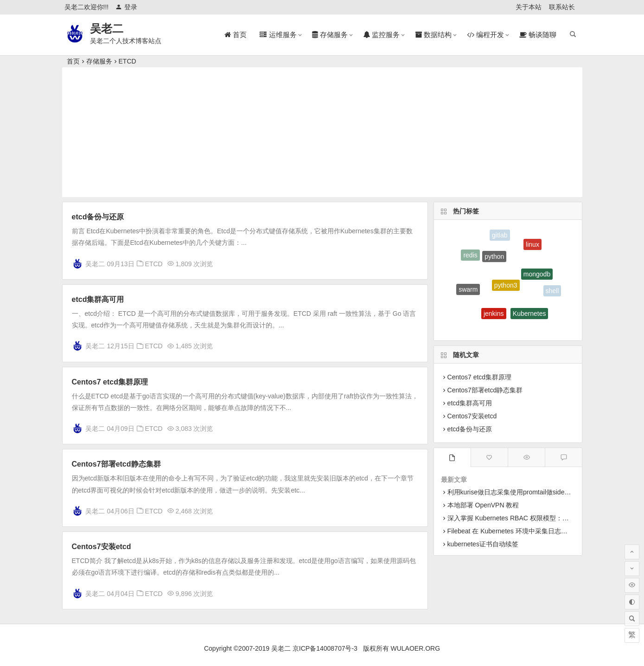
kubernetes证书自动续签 (483, 544)
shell (552, 291)
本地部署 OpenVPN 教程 (483, 505)
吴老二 (107, 29)
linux (532, 246)
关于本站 (529, 7)
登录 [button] (126, 7)
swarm (468, 290)
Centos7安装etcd (102, 547)
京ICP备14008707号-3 (325, 648)
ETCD (128, 61)
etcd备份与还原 (98, 217)
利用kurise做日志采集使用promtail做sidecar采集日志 (523, 492)
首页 (73, 61)
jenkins (494, 315)
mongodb (537, 276)
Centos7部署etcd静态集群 (116, 464)
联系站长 (562, 7)
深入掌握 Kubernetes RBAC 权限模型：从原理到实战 (524, 518)
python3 (506, 288)
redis (470, 256)
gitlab (500, 236)
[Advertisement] (322, 132)
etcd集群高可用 (98, 299)
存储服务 (99, 61)
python (494, 258)
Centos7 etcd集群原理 (110, 382)
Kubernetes (529, 315)
